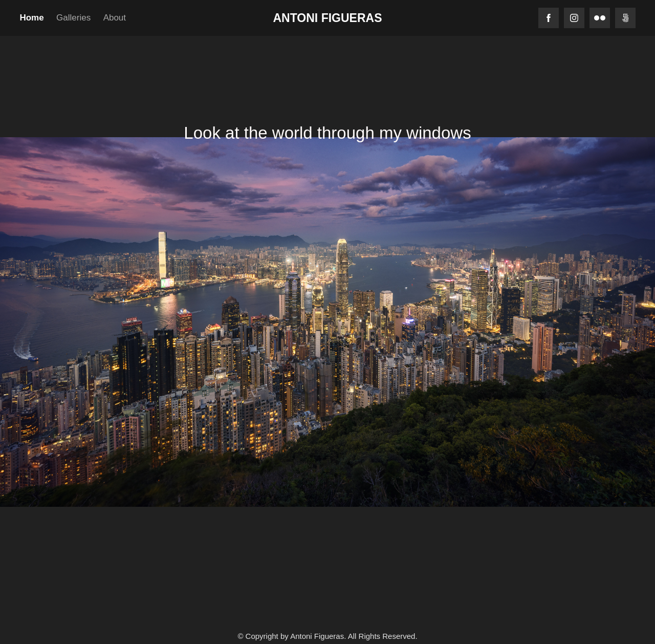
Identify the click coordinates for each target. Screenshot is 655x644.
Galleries (73, 18)
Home (31, 18)
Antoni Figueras (328, 18)
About (115, 18)
